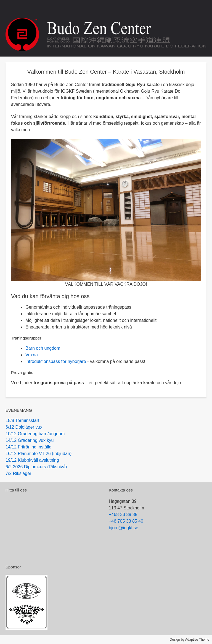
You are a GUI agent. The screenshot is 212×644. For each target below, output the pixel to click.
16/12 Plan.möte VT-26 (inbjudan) (39, 454)
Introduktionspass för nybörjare (56, 361)
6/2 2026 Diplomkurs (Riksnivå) (36, 467)
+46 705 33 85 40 (126, 521)
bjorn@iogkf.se (124, 528)
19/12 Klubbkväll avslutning (32, 460)
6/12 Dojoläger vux (24, 427)
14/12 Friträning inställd (28, 447)
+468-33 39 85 (123, 515)
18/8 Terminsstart (22, 420)
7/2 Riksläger (18, 473)
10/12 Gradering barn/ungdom (35, 434)
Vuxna (32, 355)
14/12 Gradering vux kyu (30, 440)
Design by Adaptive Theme (190, 640)
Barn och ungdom (43, 348)
